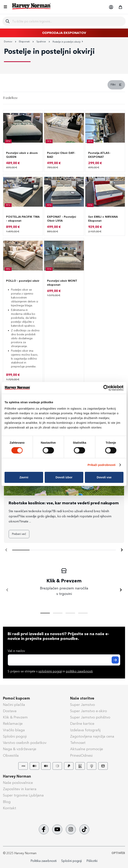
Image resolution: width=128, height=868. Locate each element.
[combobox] (67, 21)
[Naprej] (122, 550)
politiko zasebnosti (79, 671)
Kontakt (10, 808)
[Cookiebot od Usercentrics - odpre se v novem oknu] (106, 388)
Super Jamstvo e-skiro (89, 711)
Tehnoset (78, 743)
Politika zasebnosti (44, 861)
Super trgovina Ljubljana (23, 795)
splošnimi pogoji (50, 671)
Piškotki (92, 861)
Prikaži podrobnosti (102, 465)
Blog (7, 802)
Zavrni (24, 477)
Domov (8, 42)
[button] (111, 7)
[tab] (64, 86)
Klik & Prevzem (15, 717)
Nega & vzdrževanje (20, 749)
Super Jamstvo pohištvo (90, 717)
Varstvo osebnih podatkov (25, 743)
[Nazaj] (7, 590)
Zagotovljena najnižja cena (92, 736)
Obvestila (11, 756)
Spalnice (41, 42)
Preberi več (19, 534)
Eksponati (25, 42)
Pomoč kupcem (16, 698)
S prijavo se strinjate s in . (50, 671)
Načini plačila (14, 705)
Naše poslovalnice (18, 783)
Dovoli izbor (64, 477)
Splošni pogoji (15, 736)
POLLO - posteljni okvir (23, 281)
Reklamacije (13, 724)
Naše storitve (82, 698)
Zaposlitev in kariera (20, 789)
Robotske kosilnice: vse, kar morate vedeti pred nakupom (64, 503)
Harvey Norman (17, 776)
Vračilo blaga (14, 730)
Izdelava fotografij (85, 730)
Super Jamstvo (83, 705)
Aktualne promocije (87, 749)
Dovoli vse (104, 477)
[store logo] (32, 6)
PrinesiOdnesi (81, 756)
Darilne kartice (82, 724)
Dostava (10, 711)
